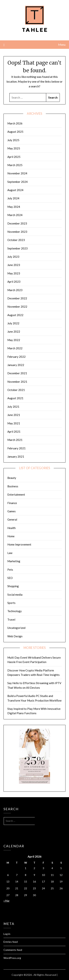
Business (13, 486)
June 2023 (14, 265)
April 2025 (14, 157)
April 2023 (14, 282)
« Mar (7, 901)
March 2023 (15, 290)
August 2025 (15, 132)
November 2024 (17, 173)
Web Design (15, 636)
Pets (10, 570)
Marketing (14, 561)
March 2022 (15, 348)
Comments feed (13, 950)
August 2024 (15, 190)
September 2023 (17, 248)
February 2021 (16, 448)
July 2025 (13, 140)
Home (11, 536)
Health (11, 528)
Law (10, 553)
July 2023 (13, 257)
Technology (15, 611)
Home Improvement (19, 544)
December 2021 (17, 373)
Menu (62, 45)
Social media (15, 595)
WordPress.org (12, 958)
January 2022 (16, 365)
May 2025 (14, 148)
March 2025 (15, 165)
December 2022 (17, 298)
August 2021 (15, 398)
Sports (11, 603)
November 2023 (17, 232)
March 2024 (15, 215)
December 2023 (17, 223)
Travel (11, 619)
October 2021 (16, 390)
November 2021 (17, 382)
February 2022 (16, 357)
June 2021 (14, 415)
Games (11, 511)
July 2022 (13, 323)
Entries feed (11, 942)
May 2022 (14, 340)
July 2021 (13, 407)
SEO (10, 578)
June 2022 (14, 332)
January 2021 (16, 457)
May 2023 (14, 273)
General (12, 519)
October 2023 (16, 240)
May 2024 (14, 207)
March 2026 (15, 123)
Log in (7, 934)
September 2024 (17, 182)
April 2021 (14, 432)
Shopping (13, 586)
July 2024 (13, 198)
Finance (12, 503)
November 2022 (17, 307)
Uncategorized (16, 628)
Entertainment (16, 494)
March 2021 (15, 440)
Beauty (12, 478)
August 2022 (15, 315)
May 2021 (14, 423)
